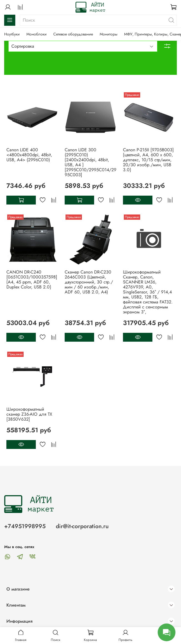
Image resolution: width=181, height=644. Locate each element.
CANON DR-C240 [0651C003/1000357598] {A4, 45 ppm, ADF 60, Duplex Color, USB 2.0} (32, 279)
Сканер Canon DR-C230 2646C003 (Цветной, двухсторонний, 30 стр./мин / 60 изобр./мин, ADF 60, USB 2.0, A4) (89, 282)
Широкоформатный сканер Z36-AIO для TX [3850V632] (29, 414)
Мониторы (109, 34)
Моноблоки (37, 34)
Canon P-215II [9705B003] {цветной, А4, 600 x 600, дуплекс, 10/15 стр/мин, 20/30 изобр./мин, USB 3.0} (148, 160)
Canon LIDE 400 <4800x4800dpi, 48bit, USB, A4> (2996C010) (29, 155)
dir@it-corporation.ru (82, 526)
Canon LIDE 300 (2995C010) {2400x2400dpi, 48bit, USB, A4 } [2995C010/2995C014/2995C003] (90, 162)
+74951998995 (25, 526)
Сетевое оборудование (73, 34)
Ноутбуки (12, 34)
